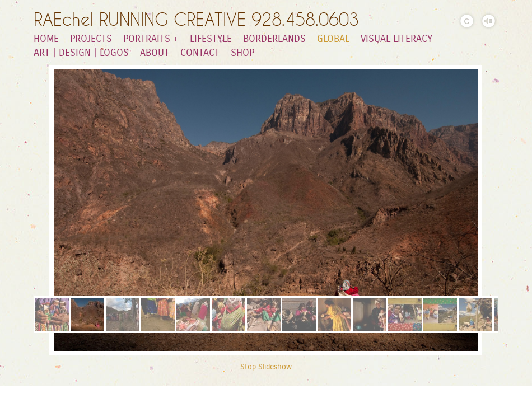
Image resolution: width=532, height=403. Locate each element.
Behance (73, 395)
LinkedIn (41, 395)
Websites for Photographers (524, 395)
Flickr (491, 395)
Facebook (508, 395)
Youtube (24, 395)
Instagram (57, 395)
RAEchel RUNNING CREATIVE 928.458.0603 (196, 19)
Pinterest (411, 395)
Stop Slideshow (266, 367)
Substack (8, 395)
